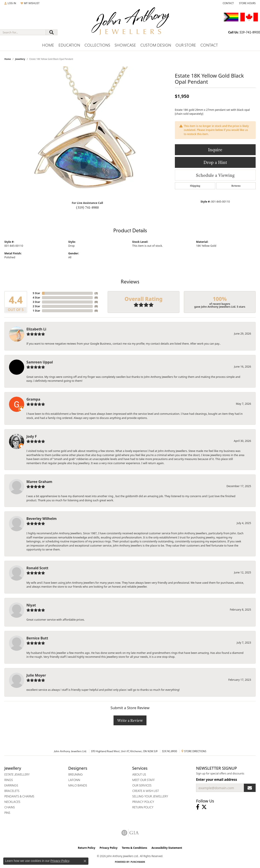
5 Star (36, 293)
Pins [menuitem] (7, 813)
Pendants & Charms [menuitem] (19, 796)
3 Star (36, 302)
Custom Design (156, 45)
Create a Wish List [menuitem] (146, 791)
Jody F (32, 436)
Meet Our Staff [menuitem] (144, 780)
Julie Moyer (36, 675)
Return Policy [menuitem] (143, 807)
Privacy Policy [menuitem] (143, 802)
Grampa (33, 399)
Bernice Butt (37, 638)
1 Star (36, 311)
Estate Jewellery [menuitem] (17, 774)
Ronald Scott (37, 568)
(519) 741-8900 (87, 207)
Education (69, 45)
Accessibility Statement (167, 848)
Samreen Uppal (40, 362)
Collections (97, 45)
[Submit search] (52, 32)
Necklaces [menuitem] (12, 802)
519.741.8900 (170, 751)
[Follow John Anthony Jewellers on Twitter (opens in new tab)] (204, 807)
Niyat (31, 605)
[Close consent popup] (85, 861)
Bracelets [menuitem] (12, 791)
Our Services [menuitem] (142, 785)
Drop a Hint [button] (215, 162)
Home (48, 45)
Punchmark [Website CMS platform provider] (138, 862)
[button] (10, 3)
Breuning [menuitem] (76, 774)
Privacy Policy (108, 848)
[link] (228, 3)
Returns (236, 186)
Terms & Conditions (134, 848)
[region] (87, 132)
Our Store (186, 45)
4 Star (36, 298)
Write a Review (130, 720)
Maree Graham (39, 482)
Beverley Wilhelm (41, 519)
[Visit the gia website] (130, 833)
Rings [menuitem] (9, 780)
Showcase (125, 45)
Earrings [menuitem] (11, 785)
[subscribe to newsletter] (250, 788)
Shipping (195, 186)
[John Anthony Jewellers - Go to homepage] (130, 24)
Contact (209, 45)
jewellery (20, 59)
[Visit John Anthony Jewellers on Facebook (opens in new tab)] (198, 807)
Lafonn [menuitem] (74, 780)
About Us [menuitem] (139, 774)
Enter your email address (217, 779)
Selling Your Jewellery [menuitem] (150, 796)
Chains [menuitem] (10, 807)
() (96, 293)
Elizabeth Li (36, 329)
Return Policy (87, 848)
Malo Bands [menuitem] (78, 785)
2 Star (36, 306)
